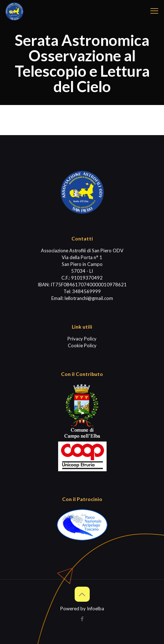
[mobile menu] (154, 11)
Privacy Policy (82, 339)
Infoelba (95, 609)
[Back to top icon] (82, 594)
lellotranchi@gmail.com (89, 298)
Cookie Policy (82, 345)
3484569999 (86, 291)
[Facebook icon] (82, 619)
